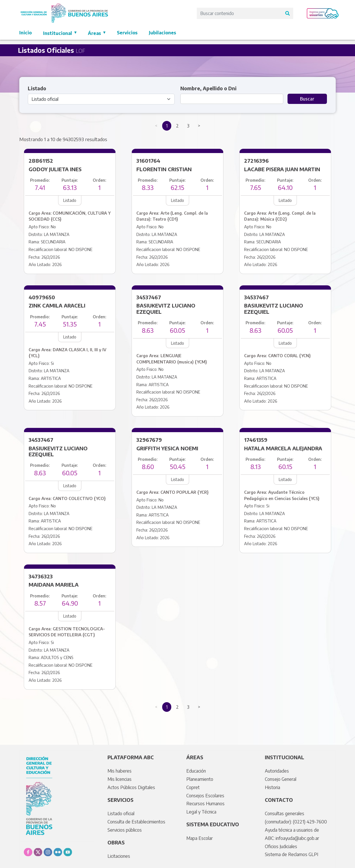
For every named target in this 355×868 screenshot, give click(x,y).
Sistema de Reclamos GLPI (291, 854)
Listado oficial (121, 813)
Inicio (26, 33)
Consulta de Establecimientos (136, 822)
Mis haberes (120, 771)
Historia (272, 787)
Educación (196, 771)
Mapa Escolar (199, 838)
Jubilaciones (162, 33)
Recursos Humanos (205, 804)
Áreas (95, 34)
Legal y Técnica (201, 812)
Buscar (307, 99)
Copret (193, 787)
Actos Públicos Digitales (131, 787)
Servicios (127, 33)
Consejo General (281, 779)
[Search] (239, 13)
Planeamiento (200, 779)
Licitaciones (119, 856)
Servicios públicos (125, 830)
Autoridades (277, 771)
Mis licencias (120, 779)
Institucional (58, 34)
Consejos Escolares (205, 796)
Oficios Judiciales (281, 846)
